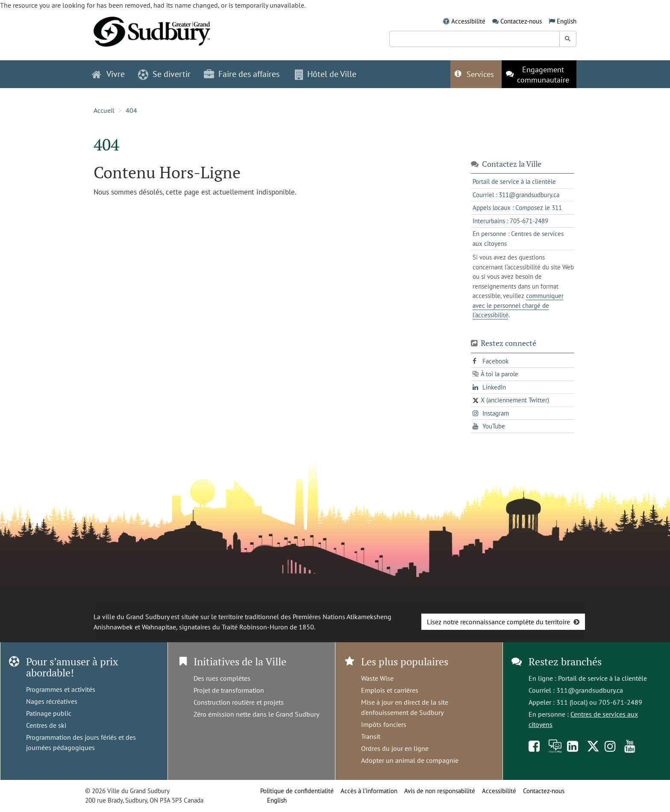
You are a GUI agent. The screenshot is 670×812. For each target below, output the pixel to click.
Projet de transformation (229, 690)
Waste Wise (377, 678)
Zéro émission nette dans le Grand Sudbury (256, 714)
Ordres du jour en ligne (395, 748)
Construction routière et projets (239, 702)
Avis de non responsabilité (440, 791)
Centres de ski (46, 725)
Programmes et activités (61, 689)
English (567, 21)
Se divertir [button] (164, 74)
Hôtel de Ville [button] (326, 74)
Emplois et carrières (390, 690)
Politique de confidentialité (297, 791)
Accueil (104, 110)
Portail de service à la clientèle (602, 678)
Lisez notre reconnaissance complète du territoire (498, 622)
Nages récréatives (52, 701)
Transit (371, 736)
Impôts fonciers (384, 724)
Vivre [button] (108, 74)
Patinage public (49, 713)
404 (131, 110)
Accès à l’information (369, 791)
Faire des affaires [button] (242, 74)
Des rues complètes (222, 678)
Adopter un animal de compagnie (410, 760)
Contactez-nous (521, 21)
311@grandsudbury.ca (590, 690)
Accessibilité (468, 21)
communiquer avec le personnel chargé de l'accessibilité (518, 305)
